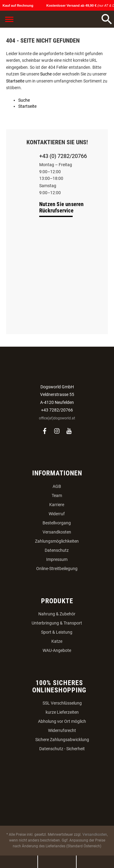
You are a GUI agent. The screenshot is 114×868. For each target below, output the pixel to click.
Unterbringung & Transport (57, 623)
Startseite (15, 81)
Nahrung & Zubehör (57, 614)
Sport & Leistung (57, 632)
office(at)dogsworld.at (57, 418)
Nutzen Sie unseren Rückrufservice (62, 207)
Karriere (57, 505)
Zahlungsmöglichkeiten (57, 541)
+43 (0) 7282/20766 (63, 156)
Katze (57, 641)
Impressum (57, 559)
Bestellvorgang (57, 523)
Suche (46, 74)
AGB (57, 486)
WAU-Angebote (57, 650)
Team (57, 495)
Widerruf (57, 514)
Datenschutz (57, 550)
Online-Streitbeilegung (57, 569)
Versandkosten (57, 532)
